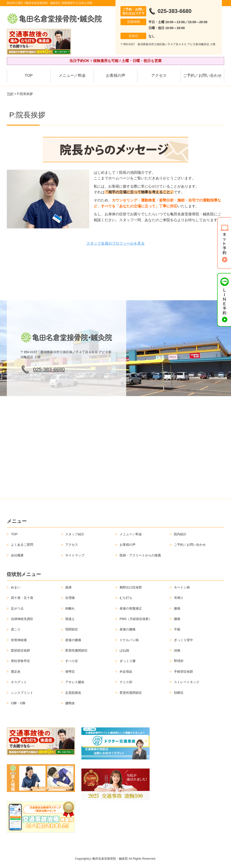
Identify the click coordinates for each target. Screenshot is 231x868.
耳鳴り (179, 598)
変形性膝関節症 (76, 650)
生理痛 (70, 598)
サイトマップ (75, 555)
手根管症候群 (183, 672)
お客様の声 (116, 76)
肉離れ (70, 608)
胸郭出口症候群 (131, 587)
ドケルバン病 (129, 640)
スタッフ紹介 (75, 534)
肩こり (16, 629)
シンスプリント (22, 693)
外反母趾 (126, 672)
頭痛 (177, 650)
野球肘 (179, 661)
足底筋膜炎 (73, 693)
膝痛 (177, 608)
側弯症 (70, 672)
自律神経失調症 (22, 619)
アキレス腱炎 (75, 682)
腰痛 (177, 619)
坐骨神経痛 (19, 640)
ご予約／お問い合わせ (202, 76)
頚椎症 (179, 693)
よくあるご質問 (22, 545)
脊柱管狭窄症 (20, 661)
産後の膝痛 (73, 640)
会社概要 (17, 555)
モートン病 (182, 587)
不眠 (177, 629)
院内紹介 (180, 534)
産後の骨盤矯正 (131, 608)
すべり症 (72, 661)
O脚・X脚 (18, 703)
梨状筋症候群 (20, 650)
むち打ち (126, 598)
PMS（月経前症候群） (136, 619)
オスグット (19, 682)
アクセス (159, 76)
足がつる (17, 608)
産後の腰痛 (128, 629)
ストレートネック (187, 682)
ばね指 (124, 650)
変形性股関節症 (131, 693)
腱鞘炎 (70, 703)
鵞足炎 (16, 672)
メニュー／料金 (72, 76)
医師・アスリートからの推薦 (140, 555)
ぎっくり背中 (183, 640)
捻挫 (68, 587)
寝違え (70, 619)
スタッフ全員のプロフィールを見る (115, 243)
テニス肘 (126, 682)
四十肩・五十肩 (22, 598)
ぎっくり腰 (128, 661)
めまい (16, 587)
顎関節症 (72, 629)
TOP (29, 76)
